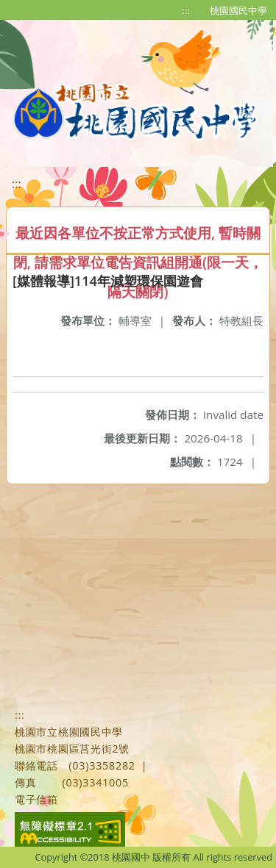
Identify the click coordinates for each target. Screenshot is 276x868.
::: (186, 10)
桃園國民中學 (238, 10)
